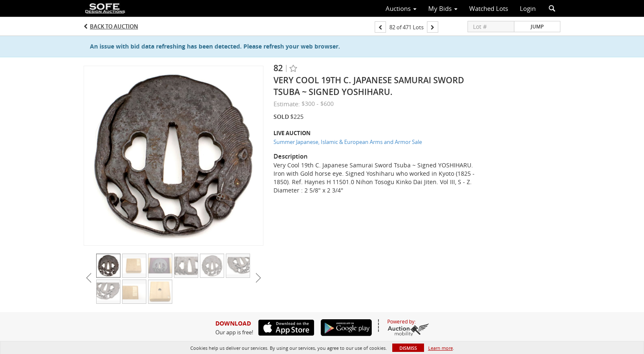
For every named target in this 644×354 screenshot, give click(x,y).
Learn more (441, 348)
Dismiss (408, 348)
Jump (537, 27)
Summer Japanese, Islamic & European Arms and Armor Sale (348, 142)
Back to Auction (114, 26)
